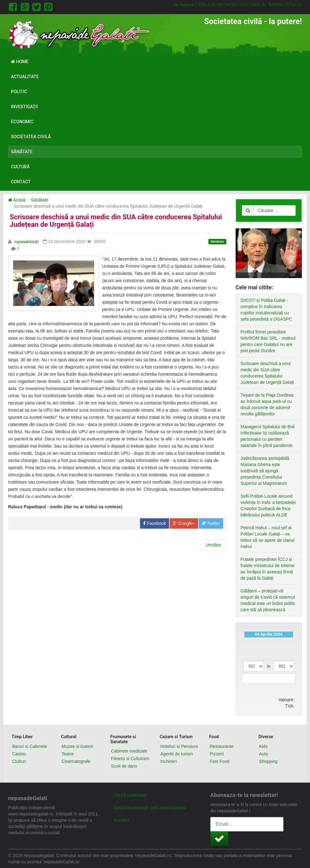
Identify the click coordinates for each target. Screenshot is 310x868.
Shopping (268, 761)
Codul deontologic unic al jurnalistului (150, 808)
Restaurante (222, 746)
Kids (263, 746)
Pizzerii (217, 754)
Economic (22, 122)
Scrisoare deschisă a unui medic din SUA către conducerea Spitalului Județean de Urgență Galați (116, 221)
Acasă (17, 200)
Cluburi (19, 761)
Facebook (155, 523)
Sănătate (22, 152)
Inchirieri (169, 761)
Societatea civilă (31, 137)
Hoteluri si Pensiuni (179, 746)
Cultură (20, 167)
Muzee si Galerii (77, 746)
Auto (264, 754)
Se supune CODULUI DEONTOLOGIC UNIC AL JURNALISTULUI (238, 5)
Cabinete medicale (129, 751)
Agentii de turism (177, 754)
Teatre (68, 754)
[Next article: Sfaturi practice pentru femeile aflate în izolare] (214, 545)
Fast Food (220, 761)
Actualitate (25, 77)
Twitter (211, 523)
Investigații (24, 107)
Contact (21, 182)
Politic (19, 92)
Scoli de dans (124, 766)
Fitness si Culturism (130, 759)
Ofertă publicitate (130, 795)
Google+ (184, 523)
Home (20, 62)
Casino (19, 754)
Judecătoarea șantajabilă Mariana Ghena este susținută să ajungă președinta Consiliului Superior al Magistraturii (265, 471)
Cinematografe (76, 761)
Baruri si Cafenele (30, 746)
